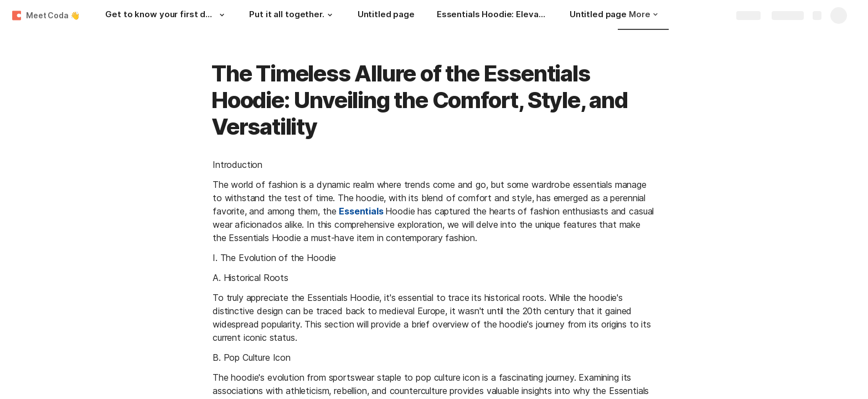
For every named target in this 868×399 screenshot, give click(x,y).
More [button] (643, 14)
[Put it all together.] (292, 16)
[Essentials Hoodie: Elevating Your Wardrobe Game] (492, 16)
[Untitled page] (386, 16)
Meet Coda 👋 (53, 15)
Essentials (361, 211)
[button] (221, 15)
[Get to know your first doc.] (166, 16)
